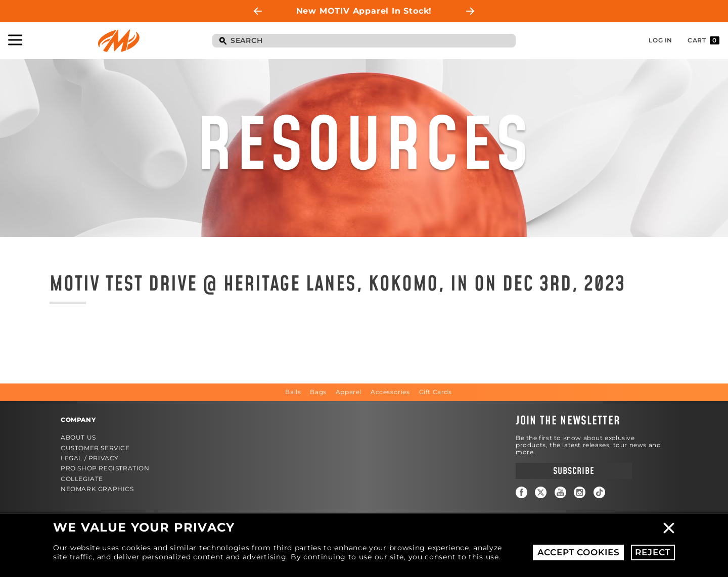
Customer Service (95, 448)
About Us (78, 437)
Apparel (349, 392)
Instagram (580, 492)
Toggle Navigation (15, 40)
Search (222, 41)
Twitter (541, 492)
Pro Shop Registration (105, 468)
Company (78, 420)
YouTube (560, 492)
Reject (653, 552)
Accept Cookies (579, 552)
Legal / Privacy (90, 458)
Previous (258, 11)
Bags (318, 392)
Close (669, 528)
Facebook (521, 492)
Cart (703, 40)
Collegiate (82, 479)
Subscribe (574, 471)
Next (470, 11)
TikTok (599, 492)
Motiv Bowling (119, 41)
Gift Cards (436, 392)
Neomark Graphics (97, 489)
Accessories (390, 392)
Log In (661, 40)
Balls (293, 392)
